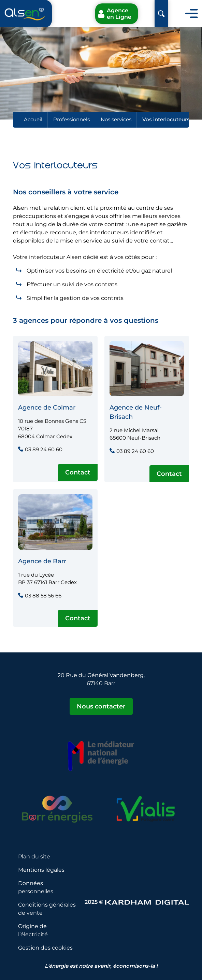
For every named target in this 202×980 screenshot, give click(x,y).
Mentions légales (41, 870)
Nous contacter (101, 706)
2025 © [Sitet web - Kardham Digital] (137, 902)
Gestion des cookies (45, 948)
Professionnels (71, 119)
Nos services (116, 119)
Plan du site (34, 857)
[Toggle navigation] (192, 14)
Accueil (33, 119)
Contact (78, 472)
